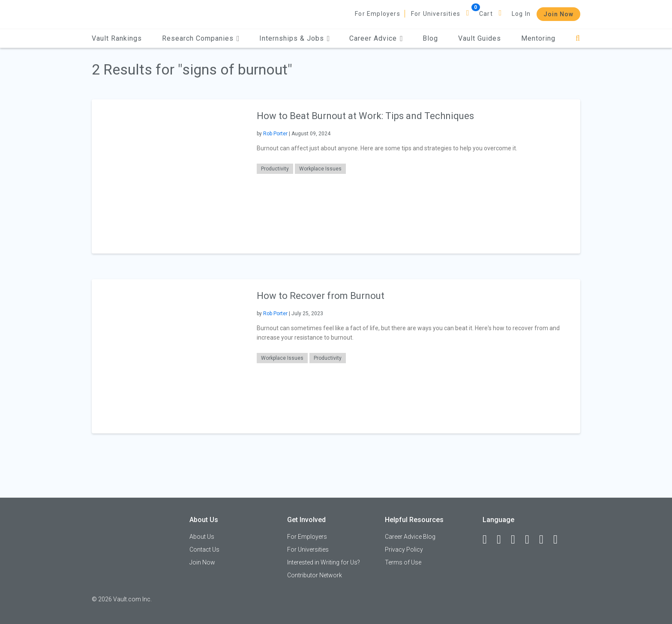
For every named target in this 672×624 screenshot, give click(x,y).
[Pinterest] (545, 540)
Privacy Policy (404, 549)
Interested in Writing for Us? (324, 562)
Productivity (275, 169)
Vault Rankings (117, 38)
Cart (486, 14)
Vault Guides (480, 38)
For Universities (436, 14)
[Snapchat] (559, 540)
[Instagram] (531, 540)
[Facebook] (489, 540)
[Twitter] (517, 540)
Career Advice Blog (410, 537)
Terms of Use (403, 562)
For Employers (378, 14)
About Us (202, 537)
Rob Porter (275, 134)
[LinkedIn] (503, 540)
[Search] (578, 38)
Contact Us (204, 549)
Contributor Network (315, 575)
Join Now (558, 14)
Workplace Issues (320, 169)
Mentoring (538, 38)
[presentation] (169, 176)
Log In (521, 14)
